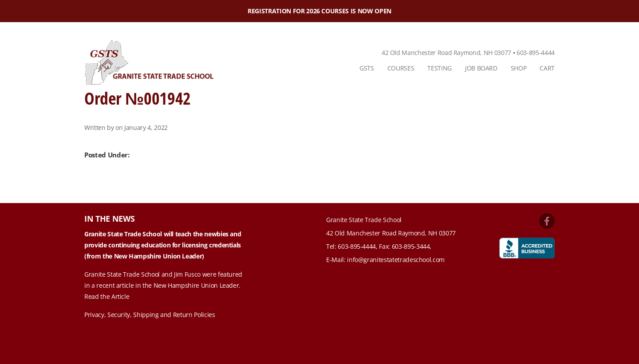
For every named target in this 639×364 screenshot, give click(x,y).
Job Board (481, 68)
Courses (401, 68)
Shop (519, 68)
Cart (547, 68)
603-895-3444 (411, 246)
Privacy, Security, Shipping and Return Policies (150, 315)
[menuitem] (367, 68)
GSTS (367, 68)
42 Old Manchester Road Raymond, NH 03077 (446, 53)
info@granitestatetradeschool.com (396, 260)
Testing (440, 68)
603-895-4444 (536, 53)
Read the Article (107, 296)
